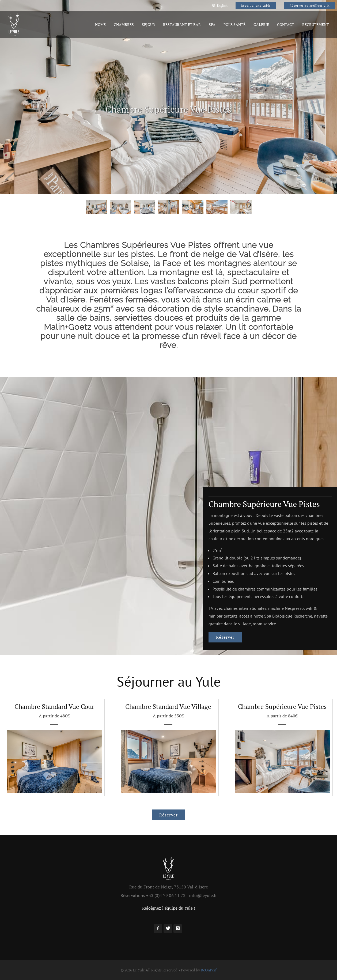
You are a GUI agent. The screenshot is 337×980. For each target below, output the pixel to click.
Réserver (225, 637)
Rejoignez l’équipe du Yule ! (169, 908)
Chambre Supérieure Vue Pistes (264, 504)
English (220, 5)
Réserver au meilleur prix (310, 6)
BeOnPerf (209, 970)
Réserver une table (256, 6)
